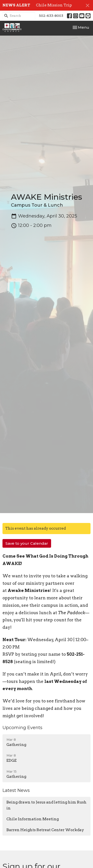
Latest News (16, 790)
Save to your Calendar (27, 543)
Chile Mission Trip (54, 5)
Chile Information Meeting (33, 819)
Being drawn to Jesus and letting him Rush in (46, 805)
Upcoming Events (22, 728)
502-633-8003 (51, 16)
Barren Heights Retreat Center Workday (45, 830)
